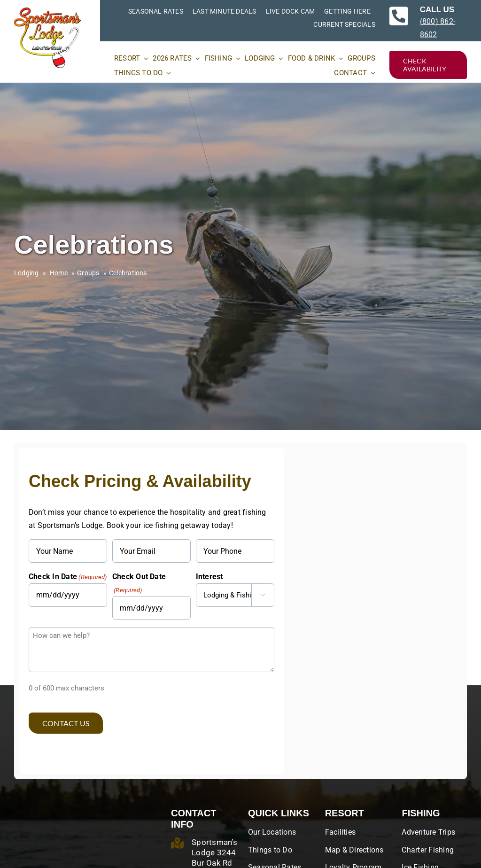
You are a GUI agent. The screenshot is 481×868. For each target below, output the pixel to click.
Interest (209, 577)
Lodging (27, 273)
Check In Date (68, 577)
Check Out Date (139, 584)
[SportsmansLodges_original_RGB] (47, 11)
